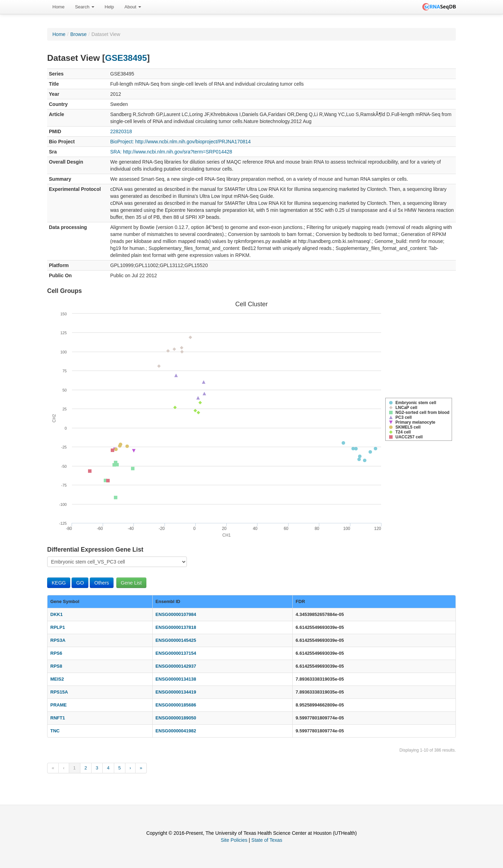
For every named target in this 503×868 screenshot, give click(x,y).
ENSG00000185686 (176, 705)
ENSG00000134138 (176, 679)
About (133, 7)
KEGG (59, 583)
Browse (78, 34)
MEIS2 (57, 679)
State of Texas (267, 840)
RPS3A (58, 640)
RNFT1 (58, 718)
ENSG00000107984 (176, 614)
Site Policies (234, 840)
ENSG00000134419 (176, 692)
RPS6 (56, 653)
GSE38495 (126, 58)
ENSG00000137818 (176, 627)
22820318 (121, 131)
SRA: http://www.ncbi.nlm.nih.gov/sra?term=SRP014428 (171, 152)
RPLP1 (58, 627)
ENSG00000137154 (176, 653)
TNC (55, 731)
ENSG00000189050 (176, 718)
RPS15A (59, 692)
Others (102, 583)
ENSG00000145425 (176, 640)
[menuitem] (59, 7)
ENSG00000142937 (176, 666)
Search (85, 7)
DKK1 (56, 614)
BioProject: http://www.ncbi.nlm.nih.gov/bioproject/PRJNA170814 (181, 142)
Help (110, 7)
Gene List (131, 583)
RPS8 (56, 666)
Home (59, 7)
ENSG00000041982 (176, 731)
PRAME (59, 705)
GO (80, 583)
